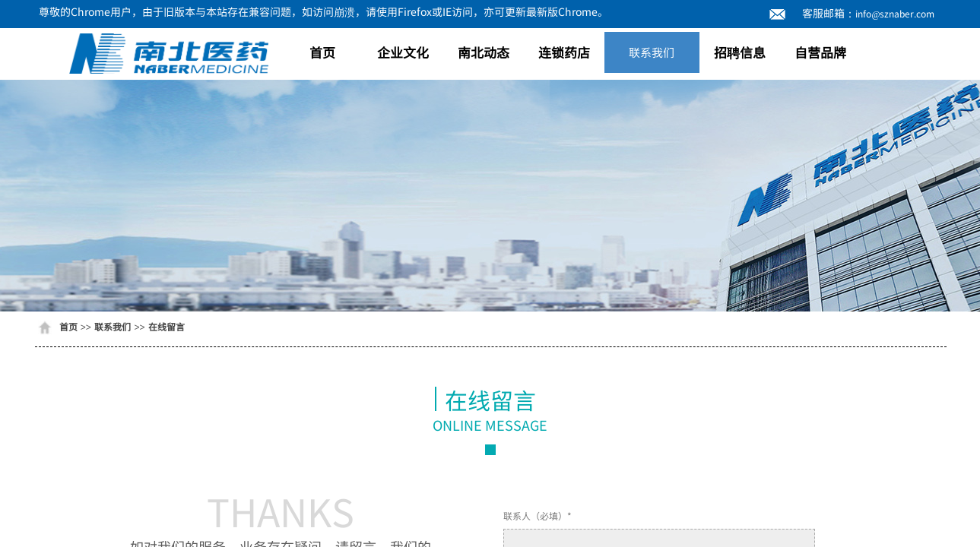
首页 (322, 52)
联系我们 (652, 52)
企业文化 (403, 52)
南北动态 (484, 52)
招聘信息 (740, 52)
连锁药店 (564, 52)
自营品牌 (820, 52)
